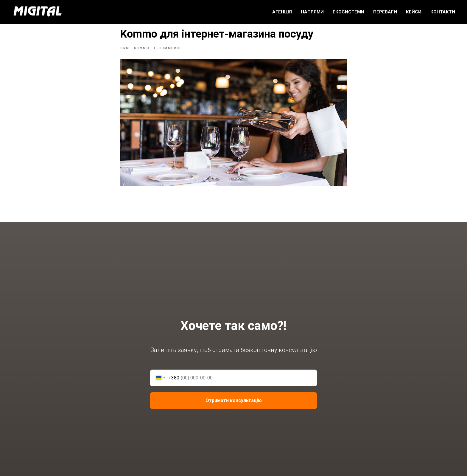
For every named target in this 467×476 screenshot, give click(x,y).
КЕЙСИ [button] (414, 12)
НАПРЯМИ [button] (312, 12)
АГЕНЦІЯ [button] (282, 12)
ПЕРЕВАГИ (385, 12)
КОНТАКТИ (443, 12)
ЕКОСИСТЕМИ (348, 12)
